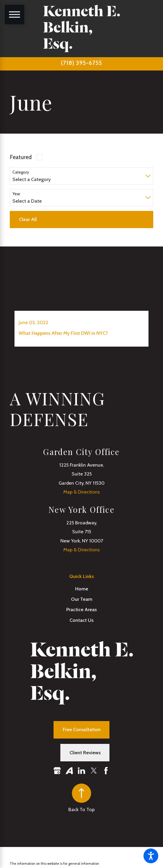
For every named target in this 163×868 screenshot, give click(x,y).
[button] (151, 856)
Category (21, 172)
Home (82, 589)
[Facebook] (106, 771)
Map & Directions (81, 492)
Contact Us (81, 620)
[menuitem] (81, 589)
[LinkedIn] (81, 771)
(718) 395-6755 (81, 63)
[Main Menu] (14, 14)
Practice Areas (81, 609)
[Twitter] (94, 771)
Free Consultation (82, 729)
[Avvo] (69, 771)
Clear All (28, 219)
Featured (21, 157)
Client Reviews (85, 752)
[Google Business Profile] (57, 771)
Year (16, 194)
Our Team (82, 599)
